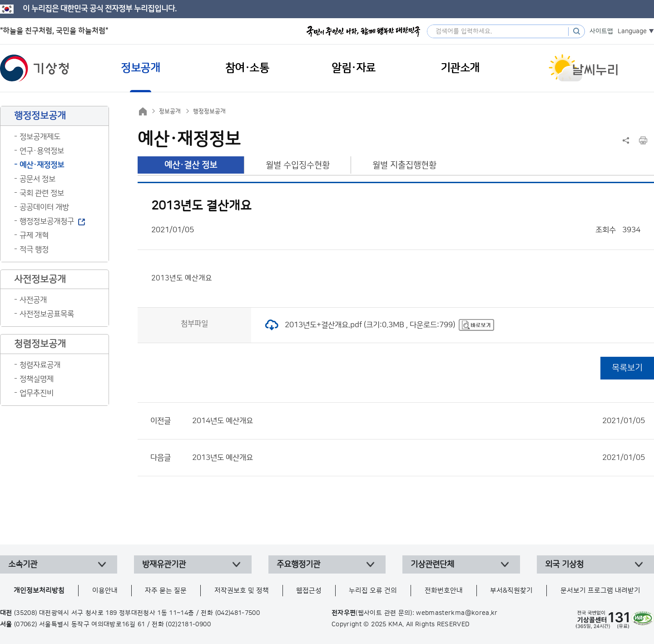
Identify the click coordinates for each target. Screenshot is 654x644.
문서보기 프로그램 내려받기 (600, 591)
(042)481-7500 (238, 613)
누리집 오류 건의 (373, 591)
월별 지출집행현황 (404, 165)
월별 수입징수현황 (298, 165)
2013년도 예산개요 (419, 458)
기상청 (35, 68)
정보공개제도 (40, 137)
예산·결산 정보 (191, 165)
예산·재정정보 (42, 165)
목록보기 (627, 368)
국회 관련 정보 (42, 193)
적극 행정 (34, 250)
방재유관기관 (164, 564)
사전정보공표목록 (47, 314)
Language (632, 31)
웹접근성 (309, 591)
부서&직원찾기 (511, 591)
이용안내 (105, 591)
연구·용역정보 (42, 151)
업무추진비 (37, 393)
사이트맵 (601, 31)
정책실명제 (37, 379)
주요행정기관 (298, 564)
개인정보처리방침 (39, 591)
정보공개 (170, 111)
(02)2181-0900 (188, 624)
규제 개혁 (34, 235)
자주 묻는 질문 (166, 591)
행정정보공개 (209, 111)
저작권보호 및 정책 (242, 591)
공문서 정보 (37, 179)
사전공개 (33, 300)
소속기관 (23, 564)
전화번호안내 (444, 591)
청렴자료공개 (40, 365)
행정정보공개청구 (47, 221)
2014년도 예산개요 (419, 421)
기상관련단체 (432, 564)
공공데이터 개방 (44, 207)
